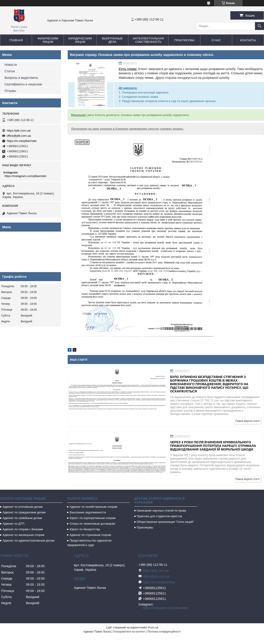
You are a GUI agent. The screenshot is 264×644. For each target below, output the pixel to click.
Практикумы (184, 40)
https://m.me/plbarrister (22, 141)
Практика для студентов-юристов (159, 516)
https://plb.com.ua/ (19, 131)
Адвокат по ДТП (13, 524)
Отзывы (10, 91)
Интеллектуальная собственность (148, 40)
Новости (11, 65)
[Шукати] (259, 26)
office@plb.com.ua (19, 136)
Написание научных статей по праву (162, 511)
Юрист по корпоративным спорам (93, 518)
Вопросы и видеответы (21, 78)
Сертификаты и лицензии (23, 84)
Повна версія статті (248, 421)
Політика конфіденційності (164, 632)
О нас (216, 40)
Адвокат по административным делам (28, 540)
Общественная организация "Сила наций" (165, 522)
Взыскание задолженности (88, 512)
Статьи (10, 71)
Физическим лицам (48, 40)
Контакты (248, 40)
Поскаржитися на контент (129, 632)
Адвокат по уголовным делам (23, 507)
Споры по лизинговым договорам (92, 524)
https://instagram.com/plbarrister (25, 176)
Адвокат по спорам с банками (23, 529)
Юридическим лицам (80, 40)
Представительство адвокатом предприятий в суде (89, 543)
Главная (16, 40)
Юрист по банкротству (85, 529)
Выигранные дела (112, 40)
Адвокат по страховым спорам (90, 535)
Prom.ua (153, 628)
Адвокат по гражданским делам (24, 512)
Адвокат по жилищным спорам (23, 535)
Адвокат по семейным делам (22, 518)
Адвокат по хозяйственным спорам (93, 507)
